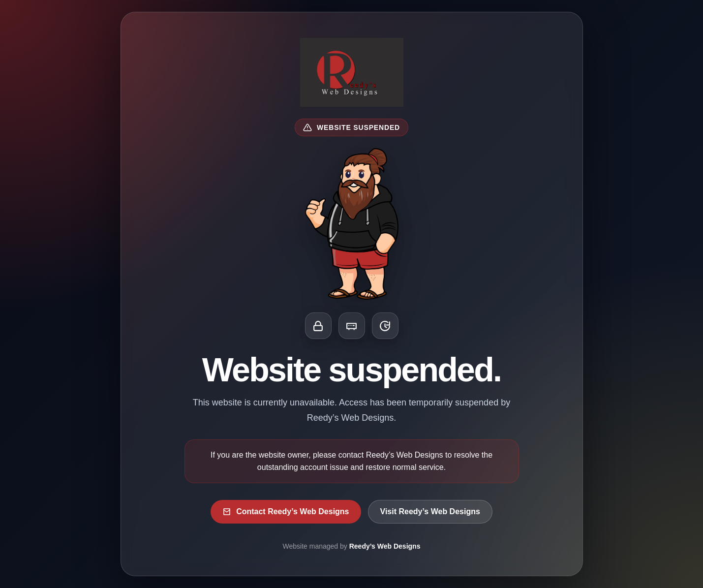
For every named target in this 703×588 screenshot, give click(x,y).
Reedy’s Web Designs (385, 546)
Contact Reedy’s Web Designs (286, 512)
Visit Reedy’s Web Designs (430, 511)
